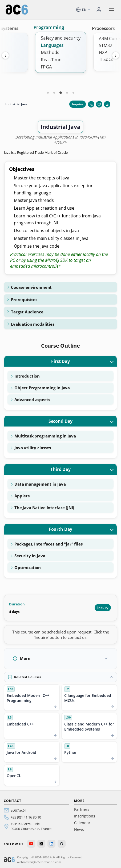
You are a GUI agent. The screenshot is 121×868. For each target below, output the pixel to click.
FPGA (46, 67)
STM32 (106, 45)
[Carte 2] (54, 93)
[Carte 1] (48, 93)
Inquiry (103, 608)
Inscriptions (85, 816)
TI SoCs (106, 59)
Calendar (82, 823)
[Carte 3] (61, 93)
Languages (52, 45)
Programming (49, 27)
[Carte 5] (73, 93)
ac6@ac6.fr (19, 810)
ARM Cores (110, 39)
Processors (103, 28)
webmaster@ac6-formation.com (39, 862)
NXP (103, 52)
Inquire (78, 104)
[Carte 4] (67, 93)
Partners (82, 809)
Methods (50, 52)
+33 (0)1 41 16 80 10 (26, 817)
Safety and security (61, 38)
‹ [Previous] (5, 55)
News (79, 829)
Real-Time (51, 59)
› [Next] (116, 55)
